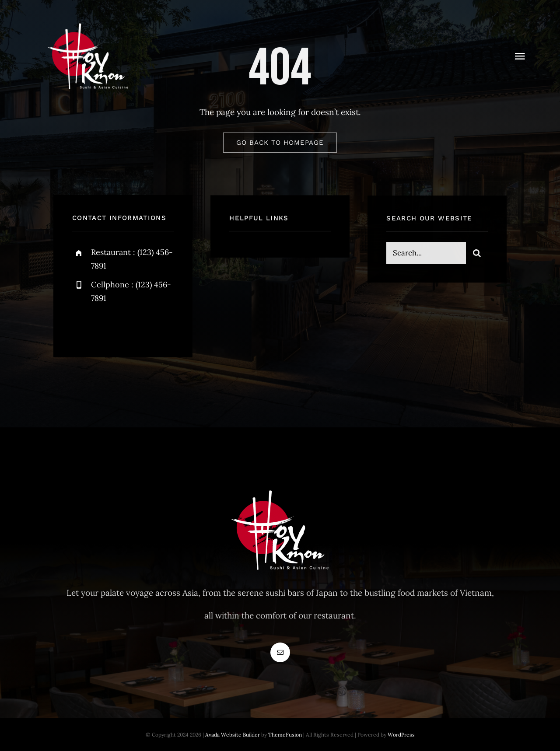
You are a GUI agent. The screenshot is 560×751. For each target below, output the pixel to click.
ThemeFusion (285, 735)
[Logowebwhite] (88, 21)
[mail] (280, 652)
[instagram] (130, 326)
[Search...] (426, 254)
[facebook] (82, 326)
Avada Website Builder (233, 735)
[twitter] (106, 326)
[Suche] (477, 254)
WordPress (401, 735)
